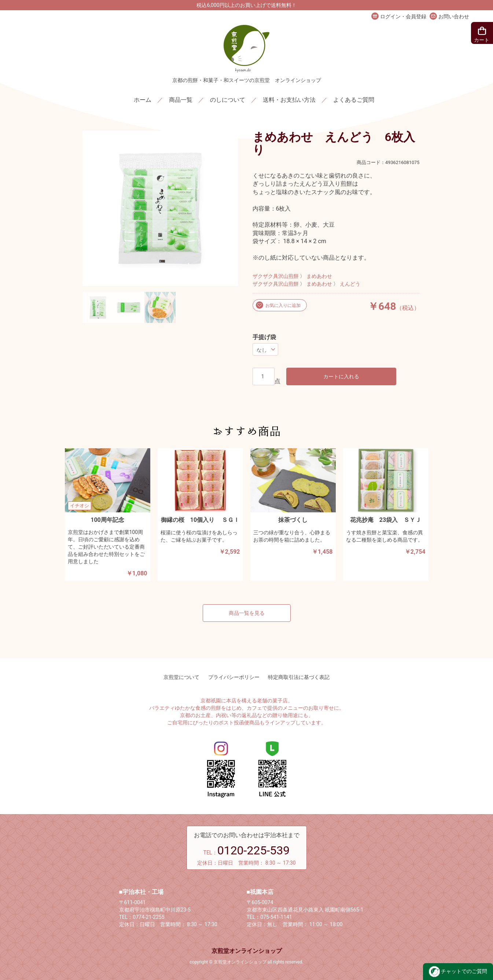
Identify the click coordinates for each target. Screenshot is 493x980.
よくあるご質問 (354, 100)
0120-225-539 (254, 850)
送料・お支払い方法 (289, 100)
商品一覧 (181, 100)
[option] (160, 208)
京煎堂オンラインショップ (247, 951)
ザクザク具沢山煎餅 (276, 276)
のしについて (228, 100)
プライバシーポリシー (234, 677)
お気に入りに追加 (283, 305)
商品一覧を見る (247, 613)
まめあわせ (319, 276)
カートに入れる (341, 376)
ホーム (143, 100)
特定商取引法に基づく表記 (299, 677)
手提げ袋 (264, 337)
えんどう (350, 284)
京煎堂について (181, 677)
